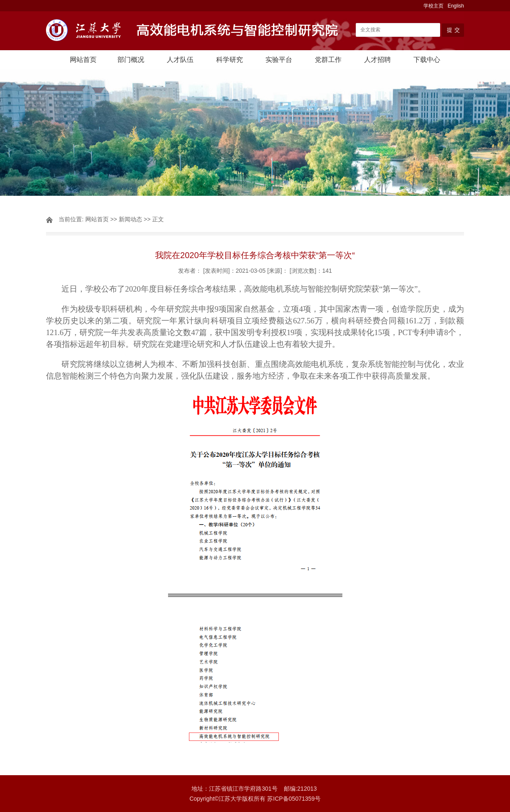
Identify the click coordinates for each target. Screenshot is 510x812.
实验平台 (279, 60)
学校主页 (433, 6)
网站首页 (83, 60)
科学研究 (229, 60)
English (456, 6)
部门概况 (131, 60)
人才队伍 (180, 60)
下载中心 (427, 60)
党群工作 (328, 60)
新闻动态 (130, 219)
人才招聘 (377, 60)
